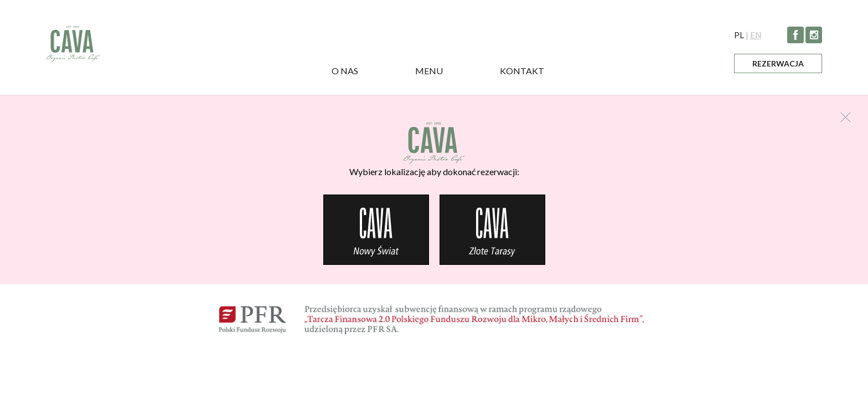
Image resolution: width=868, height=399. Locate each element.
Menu (429, 71)
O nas (345, 71)
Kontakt (522, 71)
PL (739, 35)
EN (756, 35)
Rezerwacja (778, 63)
